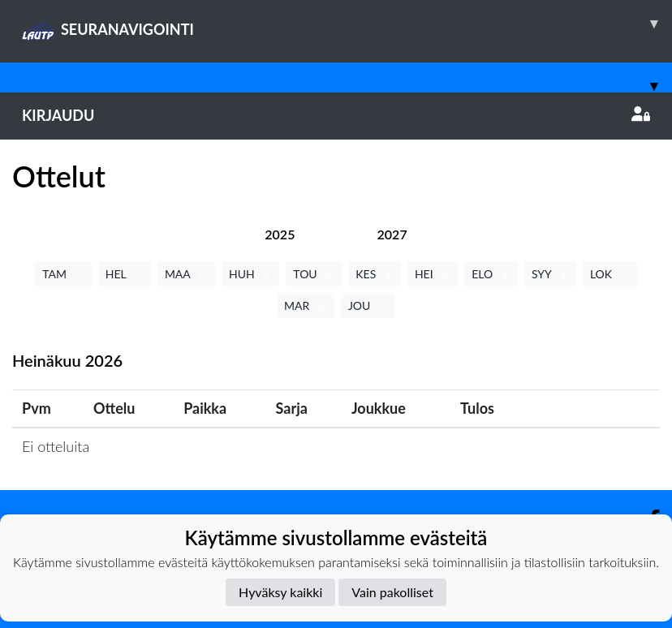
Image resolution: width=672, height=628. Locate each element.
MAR (306, 305)
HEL (125, 274)
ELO (491, 274)
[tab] (280, 234)
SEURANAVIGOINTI (347, 24)
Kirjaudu (336, 115)
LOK (610, 274)
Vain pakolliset (392, 592)
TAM (63, 274)
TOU (314, 274)
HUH (250, 274)
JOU (368, 305)
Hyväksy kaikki (280, 592)
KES (375, 274)
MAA (186, 274)
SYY (550, 274)
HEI (433, 274)
